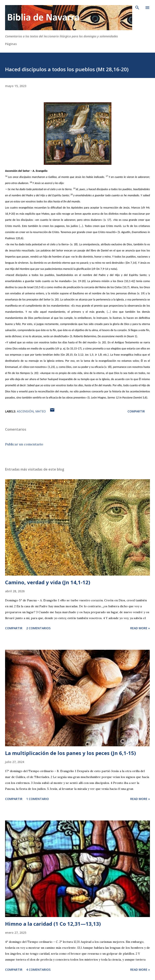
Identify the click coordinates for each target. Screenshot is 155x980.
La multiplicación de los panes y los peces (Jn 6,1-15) (71, 753)
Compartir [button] (136, 411)
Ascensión (25, 411)
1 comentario (38, 799)
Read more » (140, 628)
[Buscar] (137, 8)
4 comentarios (38, 970)
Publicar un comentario (24, 444)
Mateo (41, 411)
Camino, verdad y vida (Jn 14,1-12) (48, 582)
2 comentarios (38, 628)
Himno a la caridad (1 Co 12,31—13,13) (53, 924)
